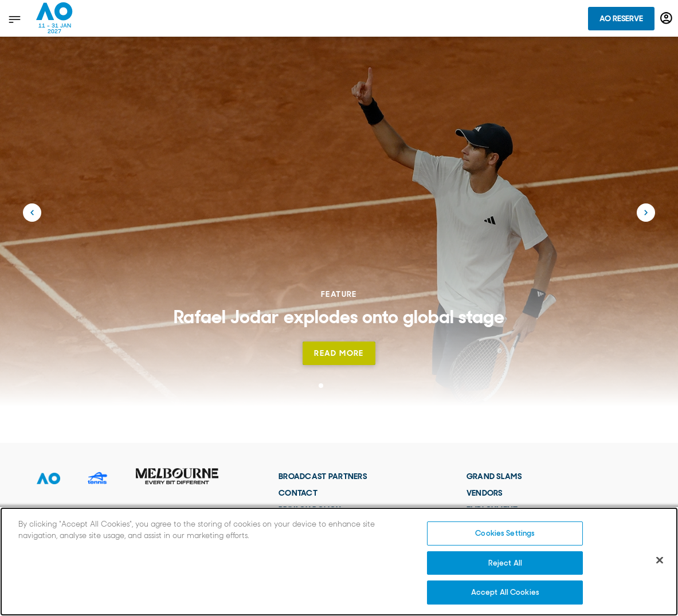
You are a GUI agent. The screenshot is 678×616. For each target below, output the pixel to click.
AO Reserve (621, 18)
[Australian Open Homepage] (54, 18)
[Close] (660, 560)
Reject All (505, 563)
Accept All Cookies (505, 592)
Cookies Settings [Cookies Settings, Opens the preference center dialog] (505, 533)
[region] (339, 562)
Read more (339, 353)
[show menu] (13, 19)
